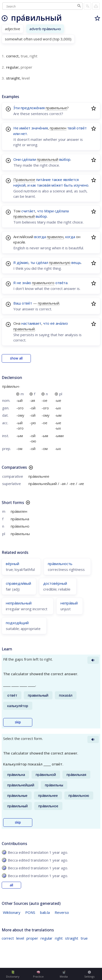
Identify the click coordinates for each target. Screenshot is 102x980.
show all (16, 358)
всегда (40, 237)
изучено (81, 185)
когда (70, 237)
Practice (38, 974)
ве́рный (13, 564)
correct (8, 938)
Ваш (17, 303)
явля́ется (71, 180)
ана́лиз (62, 323)
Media (64, 974)
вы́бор (65, 159)
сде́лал (42, 262)
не (19, 283)
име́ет (25, 128)
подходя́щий (17, 623)
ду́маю (23, 262)
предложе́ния (33, 108)
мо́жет (57, 185)
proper (32, 938)
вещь (76, 262)
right (59, 938)
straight (72, 938)
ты (33, 262)
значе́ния (40, 128)
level (20, 938)
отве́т (82, 128)
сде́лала (62, 211)
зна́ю (27, 283)
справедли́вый (18, 583)
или (17, 134)
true (84, 938)
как (33, 185)
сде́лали (29, 159)
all (11, 885)
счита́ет (28, 211)
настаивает (31, 323)
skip (18, 722)
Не (16, 128)
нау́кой (19, 185)
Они (17, 159)
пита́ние (43, 180)
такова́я (44, 185)
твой (71, 128)
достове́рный (55, 583)
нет (24, 134)
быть (68, 185)
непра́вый (69, 603)
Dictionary (13, 974)
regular (47, 938)
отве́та (61, 283)
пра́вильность (60, 564)
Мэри (49, 211)
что (40, 211)
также (57, 180)
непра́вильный (19, 603)
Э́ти (17, 108)
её (52, 323)
